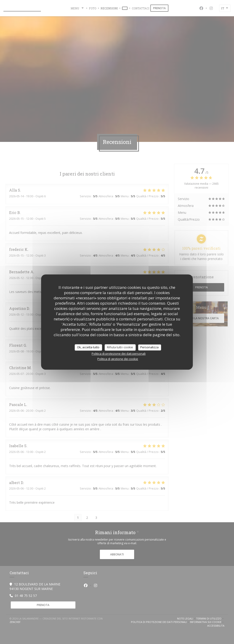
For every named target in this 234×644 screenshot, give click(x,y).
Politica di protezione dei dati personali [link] (119, 354)
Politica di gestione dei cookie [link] (118, 359)
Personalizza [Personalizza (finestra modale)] (149, 347)
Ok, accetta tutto (88, 347)
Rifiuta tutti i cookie (120, 347)
